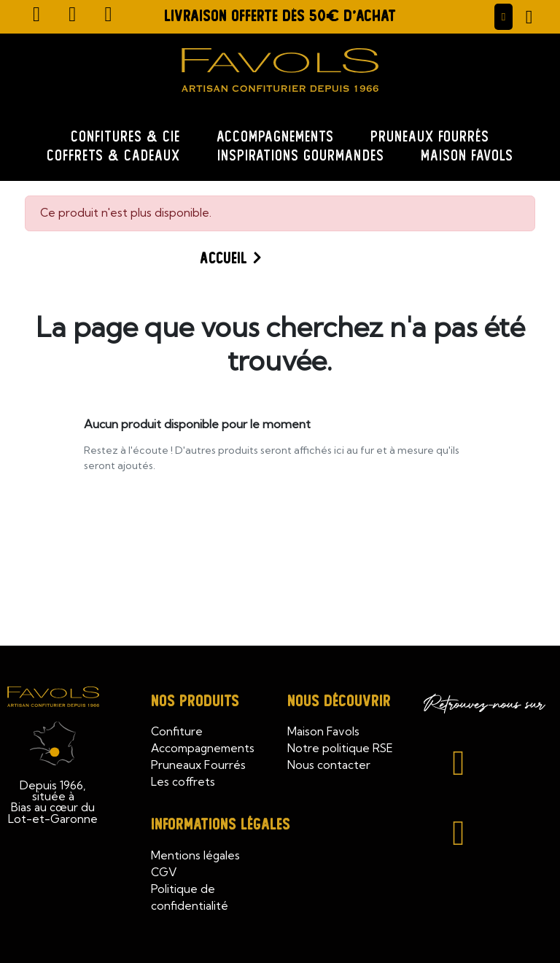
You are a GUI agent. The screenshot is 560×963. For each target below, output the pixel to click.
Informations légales (221, 824)
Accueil (223, 259)
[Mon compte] (504, 16)
